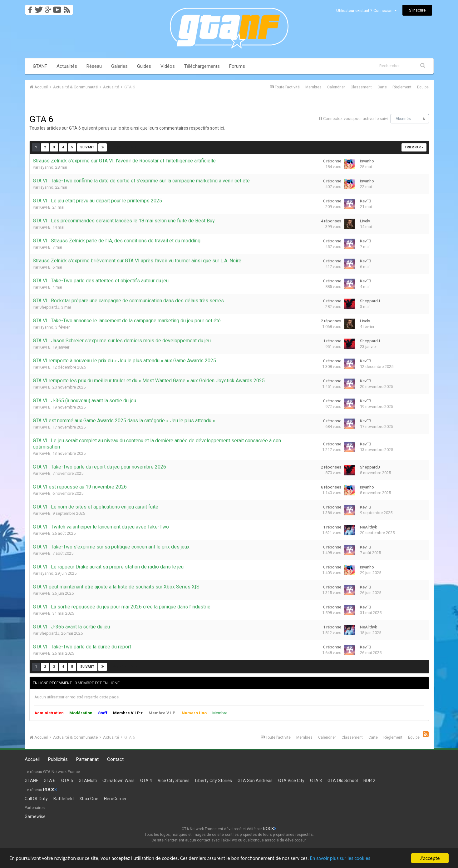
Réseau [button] (94, 66)
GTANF (40, 66)
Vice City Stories (174, 781)
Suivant (87, 147)
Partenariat (87, 759)
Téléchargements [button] (202, 66)
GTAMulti (88, 781)
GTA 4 (146, 781)
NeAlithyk (369, 527)
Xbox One (89, 799)
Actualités (67, 66)
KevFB (45, 207)
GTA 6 (50, 781)
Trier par (414, 147)
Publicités (58, 759)
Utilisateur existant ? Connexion (367, 10)
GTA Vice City (291, 781)
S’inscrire (417, 10)
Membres (313, 87)
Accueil (32, 759)
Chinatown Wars (118, 781)
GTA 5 (67, 781)
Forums (237, 66)
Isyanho (46, 167)
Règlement (402, 87)
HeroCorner (115, 799)
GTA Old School (343, 781)
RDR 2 (369, 781)
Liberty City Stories (214, 781)
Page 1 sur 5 (125, 147)
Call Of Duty (36, 799)
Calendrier (336, 87)
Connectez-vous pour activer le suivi (355, 119)
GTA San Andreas (255, 781)
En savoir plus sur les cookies (348, 859)
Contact (115, 759)
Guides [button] (144, 66)
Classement (361, 87)
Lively (365, 221)
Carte (382, 87)
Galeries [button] (119, 66)
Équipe (423, 87)
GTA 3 (316, 781)
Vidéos (168, 66)
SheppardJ (49, 307)
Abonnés (403, 119)
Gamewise (35, 816)
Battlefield (64, 799)
